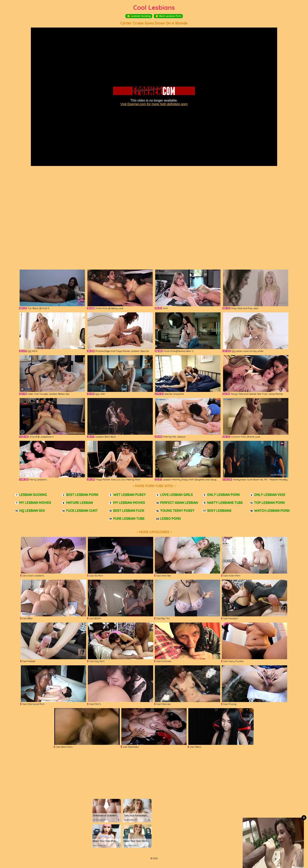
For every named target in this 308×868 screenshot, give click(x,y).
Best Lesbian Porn (168, 16)
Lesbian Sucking (139, 16)
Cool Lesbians (154, 7)
